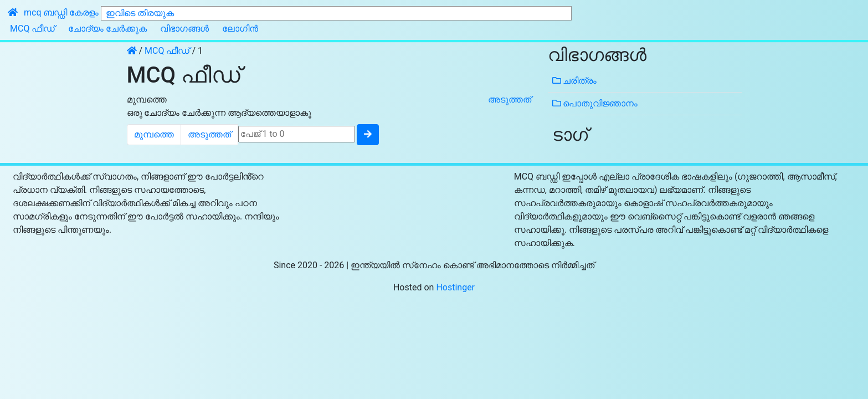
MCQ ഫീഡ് (32, 29)
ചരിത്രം (575, 81)
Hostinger (455, 287)
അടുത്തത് (510, 99)
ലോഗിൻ (240, 29)
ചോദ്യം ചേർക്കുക (107, 29)
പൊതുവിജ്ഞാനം (595, 103)
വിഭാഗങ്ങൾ (184, 29)
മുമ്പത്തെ (147, 99)
